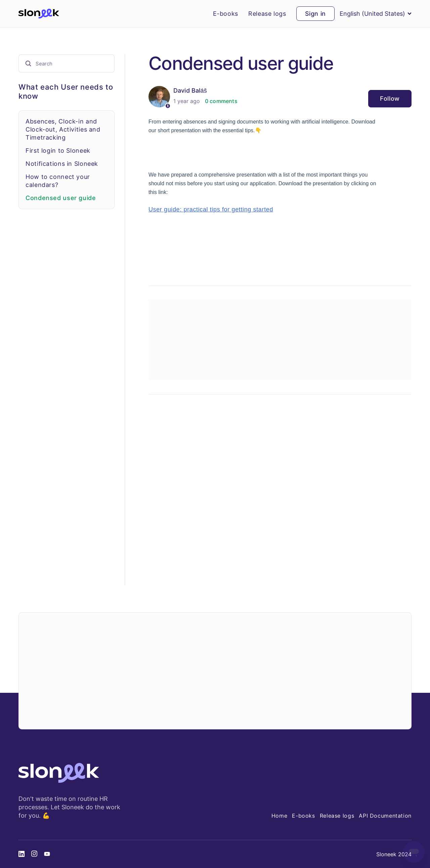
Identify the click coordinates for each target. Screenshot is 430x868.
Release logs (267, 14)
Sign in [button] (315, 14)
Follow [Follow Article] (390, 99)
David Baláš (190, 90)
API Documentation (385, 816)
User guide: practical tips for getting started (211, 209)
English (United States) (376, 14)
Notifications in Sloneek (62, 164)
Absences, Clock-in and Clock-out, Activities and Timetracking (63, 129)
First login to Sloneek (58, 151)
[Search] (67, 63)
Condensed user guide (61, 198)
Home (279, 816)
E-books (226, 14)
